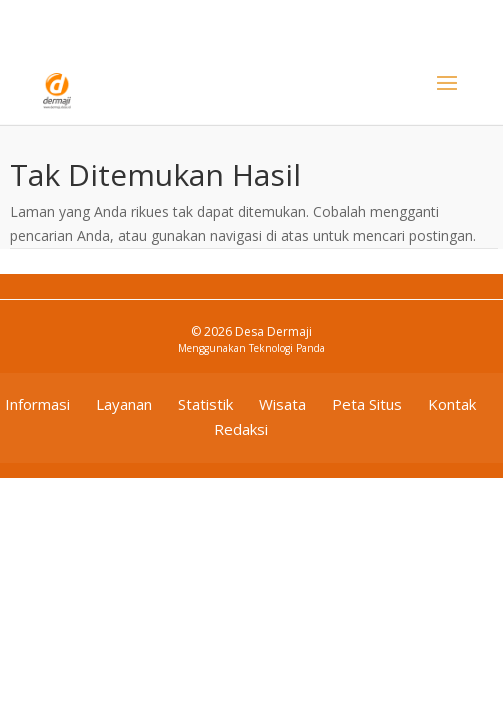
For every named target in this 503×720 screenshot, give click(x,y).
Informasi (37, 404)
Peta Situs (367, 404)
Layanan (124, 404)
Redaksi (241, 429)
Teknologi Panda (287, 348)
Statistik (205, 404)
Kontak (452, 404)
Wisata (282, 404)
